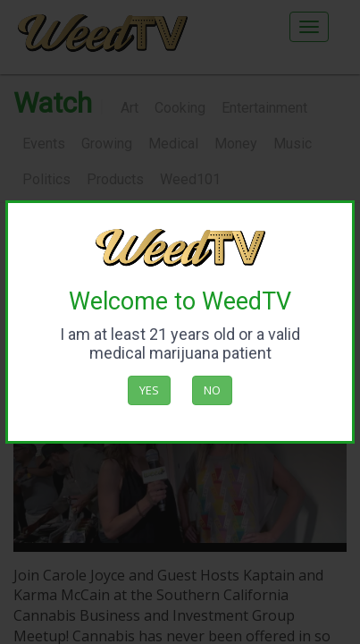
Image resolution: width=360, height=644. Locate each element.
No (212, 390)
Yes (149, 390)
